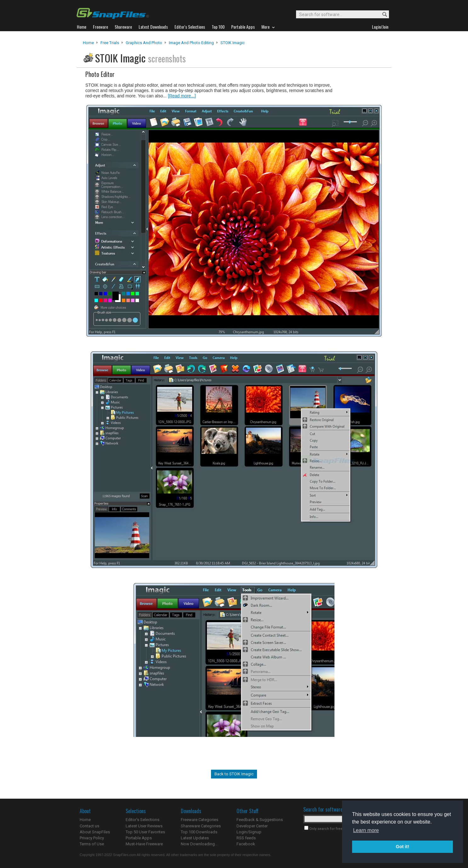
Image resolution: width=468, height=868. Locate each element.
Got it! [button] (402, 847)
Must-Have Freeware (144, 844)
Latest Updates (195, 838)
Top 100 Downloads (199, 832)
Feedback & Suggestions (260, 820)
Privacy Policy (92, 838)
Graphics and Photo (144, 43)
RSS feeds (246, 838)
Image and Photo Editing (191, 43)
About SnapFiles (95, 832)
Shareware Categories (201, 826)
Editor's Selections (143, 820)
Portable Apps (139, 838)
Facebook (246, 844)
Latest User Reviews (144, 826)
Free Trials (110, 43)
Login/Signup (249, 832)
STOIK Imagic (233, 43)
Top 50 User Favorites (145, 832)
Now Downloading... (199, 844)
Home (88, 43)
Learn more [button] (366, 830)
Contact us (89, 826)
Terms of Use (92, 844)
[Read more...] (182, 96)
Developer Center (252, 826)
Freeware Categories (200, 820)
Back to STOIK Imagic (234, 774)
